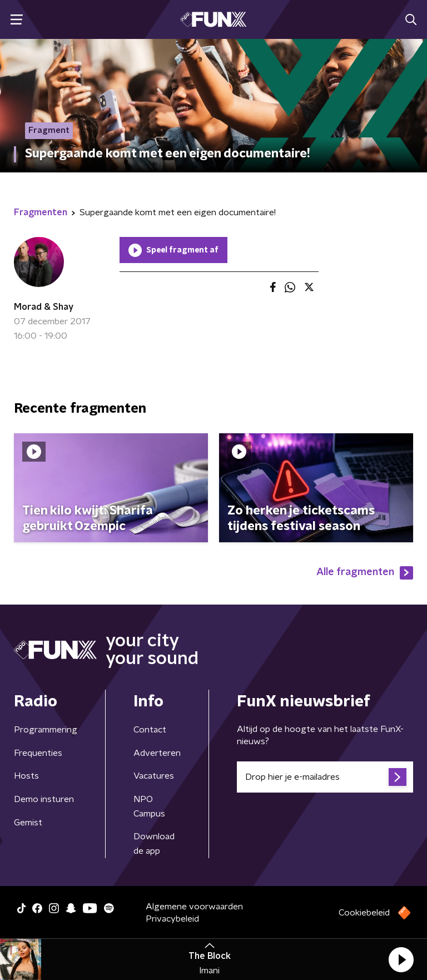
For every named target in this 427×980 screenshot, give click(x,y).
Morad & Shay (44, 307)
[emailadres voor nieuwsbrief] (325, 777)
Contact (150, 730)
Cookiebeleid (364, 913)
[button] (401, 959)
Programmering (46, 730)
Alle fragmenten (365, 573)
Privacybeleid (172, 919)
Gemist (28, 823)
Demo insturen (44, 799)
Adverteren (157, 753)
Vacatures (154, 776)
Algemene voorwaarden (194, 907)
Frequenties (38, 753)
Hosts (26, 776)
